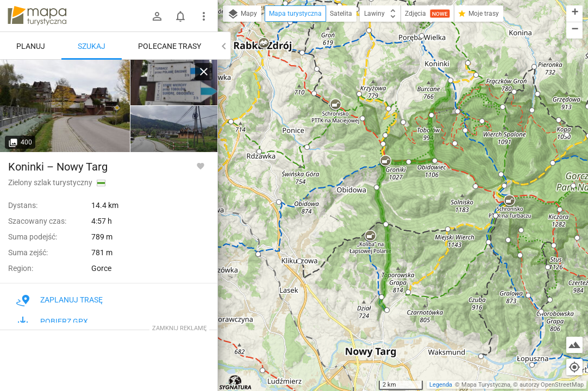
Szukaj (92, 46)
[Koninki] (65, 106)
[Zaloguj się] (157, 16)
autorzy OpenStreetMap (552, 385)
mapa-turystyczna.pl (37, 16)
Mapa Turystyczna (486, 385)
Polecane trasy (170, 46)
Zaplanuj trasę (60, 300)
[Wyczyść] (204, 72)
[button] (369, 30)
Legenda (441, 385)
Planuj (31, 46)
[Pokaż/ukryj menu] (204, 16)
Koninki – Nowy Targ (58, 167)
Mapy (242, 14)
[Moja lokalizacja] (574, 367)
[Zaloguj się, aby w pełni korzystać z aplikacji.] (201, 166)
